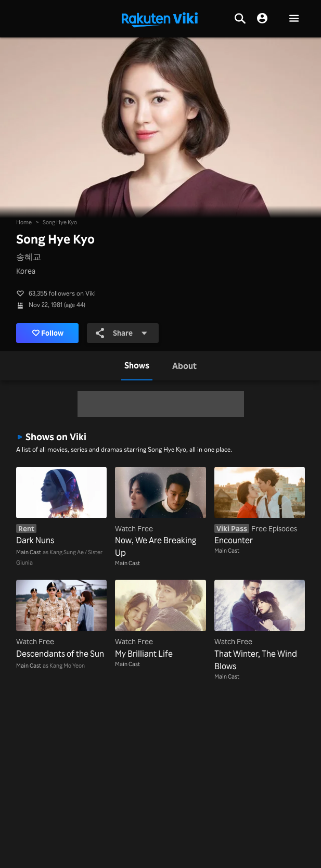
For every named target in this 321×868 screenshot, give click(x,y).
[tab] (137, 366)
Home (24, 222)
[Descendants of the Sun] (61, 620)
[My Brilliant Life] (160, 620)
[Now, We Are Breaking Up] (160, 513)
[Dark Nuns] (61, 507)
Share (121, 333)
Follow (48, 333)
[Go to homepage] (160, 19)
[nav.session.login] (262, 19)
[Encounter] (260, 507)
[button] (294, 19)
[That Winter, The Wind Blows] (260, 626)
